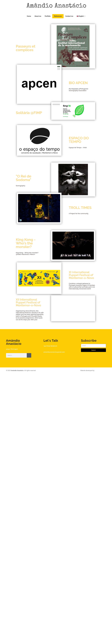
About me (38, 16)
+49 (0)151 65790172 (50, 346)
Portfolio (48, 16)
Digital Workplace (100, 371)
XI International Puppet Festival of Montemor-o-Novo (81, 275)
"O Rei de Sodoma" (24, 178)
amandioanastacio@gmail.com (54, 352)
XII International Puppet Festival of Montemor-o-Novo (28, 302)
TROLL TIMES (80, 208)
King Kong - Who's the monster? (26, 243)
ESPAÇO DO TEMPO (79, 140)
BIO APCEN (78, 83)
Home (29, 16)
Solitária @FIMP (29, 113)
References (58, 16)
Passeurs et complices (26, 48)
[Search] (29, 355)
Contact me (69, 16)
